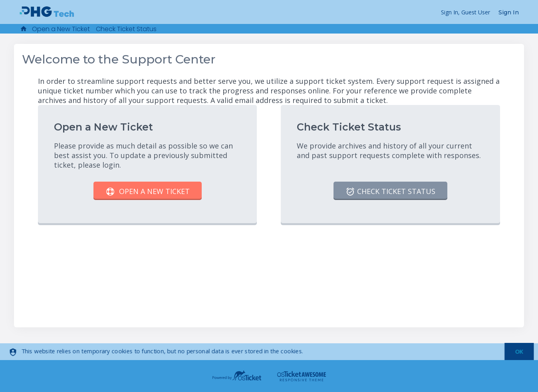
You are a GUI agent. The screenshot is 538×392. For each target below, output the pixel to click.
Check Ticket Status (126, 29)
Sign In (509, 12)
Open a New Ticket (61, 29)
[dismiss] (515, 352)
